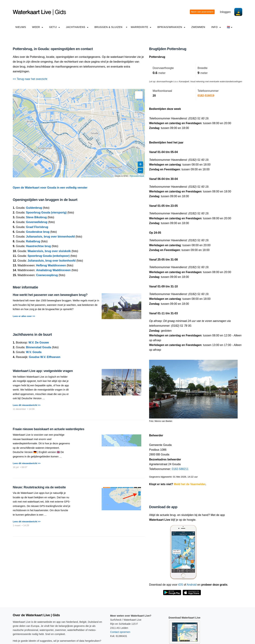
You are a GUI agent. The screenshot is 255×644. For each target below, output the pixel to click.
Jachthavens (77, 27)
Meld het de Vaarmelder (190, 484)
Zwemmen (198, 27)
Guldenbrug (34, 208)
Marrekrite (141, 27)
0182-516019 (206, 96)
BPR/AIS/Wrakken (171, 27)
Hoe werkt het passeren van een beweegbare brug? (50, 295)
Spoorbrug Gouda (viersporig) (46, 213)
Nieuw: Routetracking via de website (39, 487)
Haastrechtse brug (39, 246)
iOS (181, 585)
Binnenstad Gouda (39, 347)
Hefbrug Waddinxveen (51, 265)
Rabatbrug (33, 241)
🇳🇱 (230, 27)
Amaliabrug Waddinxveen (53, 270)
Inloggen (225, 12)
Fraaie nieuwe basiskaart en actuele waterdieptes (49, 429)
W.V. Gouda (34, 352)
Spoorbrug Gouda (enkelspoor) (49, 256)
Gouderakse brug (38, 232)
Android (192, 585)
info (216, 27)
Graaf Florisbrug (37, 227)
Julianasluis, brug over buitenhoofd (52, 261)
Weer (38, 27)
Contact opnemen (120, 632)
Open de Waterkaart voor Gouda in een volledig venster (50, 188)
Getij (55, 27)
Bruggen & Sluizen (108, 27)
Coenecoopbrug (47, 275)
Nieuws (21, 27)
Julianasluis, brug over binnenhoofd (50, 237)
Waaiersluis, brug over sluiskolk (49, 251)
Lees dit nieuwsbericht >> (27, 405)
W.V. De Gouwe (39, 343)
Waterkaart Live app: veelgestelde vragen (43, 371)
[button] (139, 95)
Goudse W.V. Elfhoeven (45, 357)
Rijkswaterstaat (137, 176)
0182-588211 (180, 469)
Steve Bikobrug (36, 217)
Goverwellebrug (37, 222)
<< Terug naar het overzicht (30, 79)
